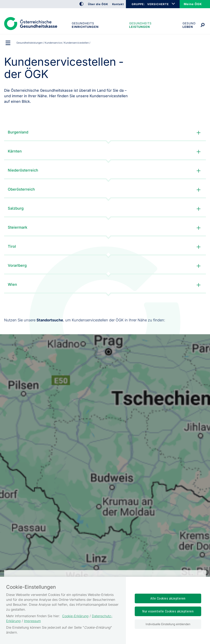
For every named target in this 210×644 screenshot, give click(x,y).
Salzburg (105, 209)
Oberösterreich (105, 190)
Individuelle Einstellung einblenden (168, 624)
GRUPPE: (138, 4)
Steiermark (105, 228)
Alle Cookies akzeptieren (168, 598)
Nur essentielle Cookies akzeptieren (168, 611)
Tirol (105, 247)
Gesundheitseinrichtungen (85, 25)
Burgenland (105, 133)
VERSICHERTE (158, 4)
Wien (105, 285)
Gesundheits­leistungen (140, 25)
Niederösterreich (105, 171)
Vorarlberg (105, 266)
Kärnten (105, 152)
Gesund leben (189, 25)
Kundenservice (53, 43)
